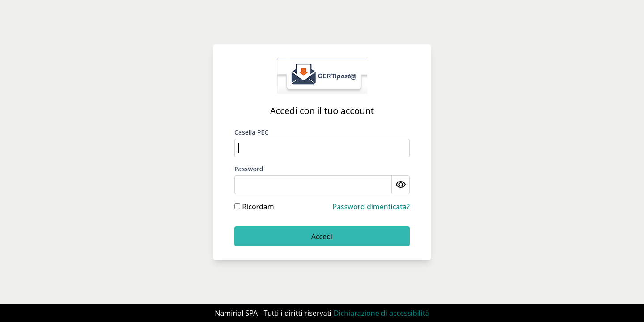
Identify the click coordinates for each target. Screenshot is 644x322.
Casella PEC (251, 132)
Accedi (322, 237)
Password (249, 169)
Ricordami (255, 207)
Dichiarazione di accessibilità (381, 313)
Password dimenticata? (371, 207)
